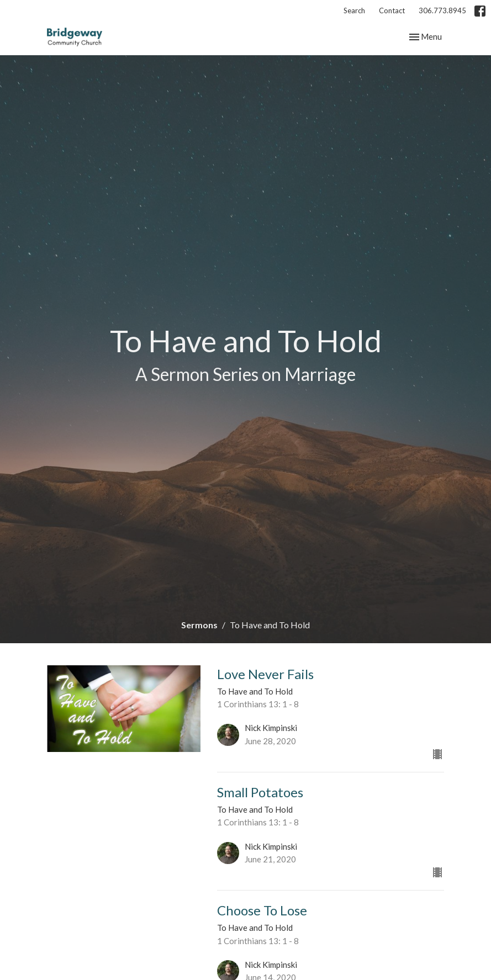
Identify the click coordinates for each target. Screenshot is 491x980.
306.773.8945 (442, 10)
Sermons (199, 625)
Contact (392, 10)
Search (354, 10)
